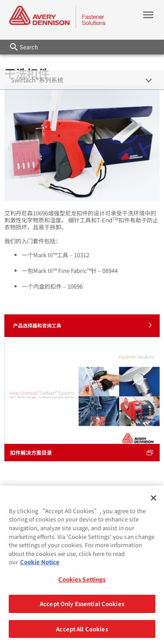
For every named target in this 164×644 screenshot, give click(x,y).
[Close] (154, 501)
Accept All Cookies (82, 632)
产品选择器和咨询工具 (82, 325)
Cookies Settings (82, 583)
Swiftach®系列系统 (37, 80)
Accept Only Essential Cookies (82, 607)
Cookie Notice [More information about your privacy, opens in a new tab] (40, 565)
